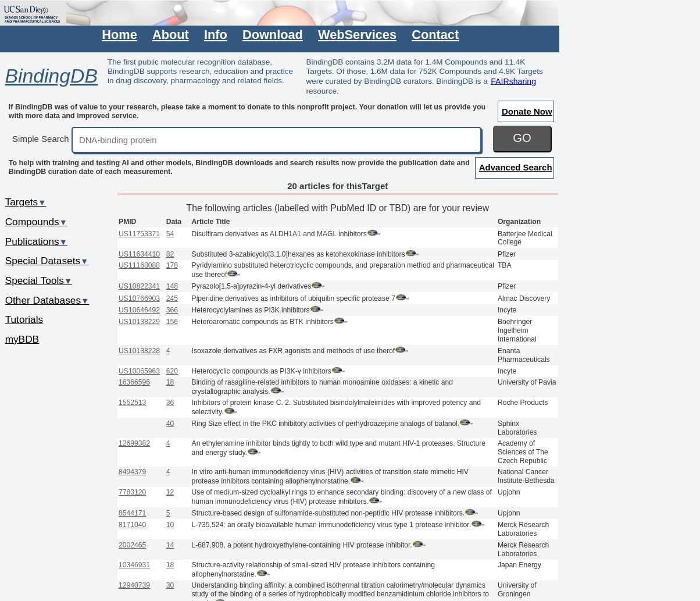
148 (172, 286)
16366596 (134, 382)
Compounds (36, 222)
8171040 (132, 525)
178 (172, 265)
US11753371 (139, 234)
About (171, 35)
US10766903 (139, 298)
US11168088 (139, 265)
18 (170, 382)
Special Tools (39, 280)
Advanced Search (516, 167)
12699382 (134, 443)
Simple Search (41, 139)
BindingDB (51, 76)
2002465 (132, 545)
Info (216, 35)
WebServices (357, 35)
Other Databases (47, 300)
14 (170, 545)
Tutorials (24, 319)
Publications (36, 241)
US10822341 (139, 286)
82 (170, 254)
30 (170, 585)
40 (170, 424)
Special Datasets (47, 261)
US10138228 (139, 351)
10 (170, 525)
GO (522, 138)
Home (119, 35)
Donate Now (527, 111)
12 (170, 492)
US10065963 (139, 371)
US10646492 (139, 310)
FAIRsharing (513, 81)
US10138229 (139, 322)
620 (172, 371)
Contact (435, 35)
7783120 (132, 492)
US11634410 (139, 254)
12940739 (134, 585)
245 (172, 298)
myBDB (22, 339)
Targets (26, 202)
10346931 (134, 565)
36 (170, 403)
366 (172, 310)
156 (172, 322)
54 (170, 234)
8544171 (132, 513)
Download (273, 35)
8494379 (132, 472)
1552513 (132, 403)
